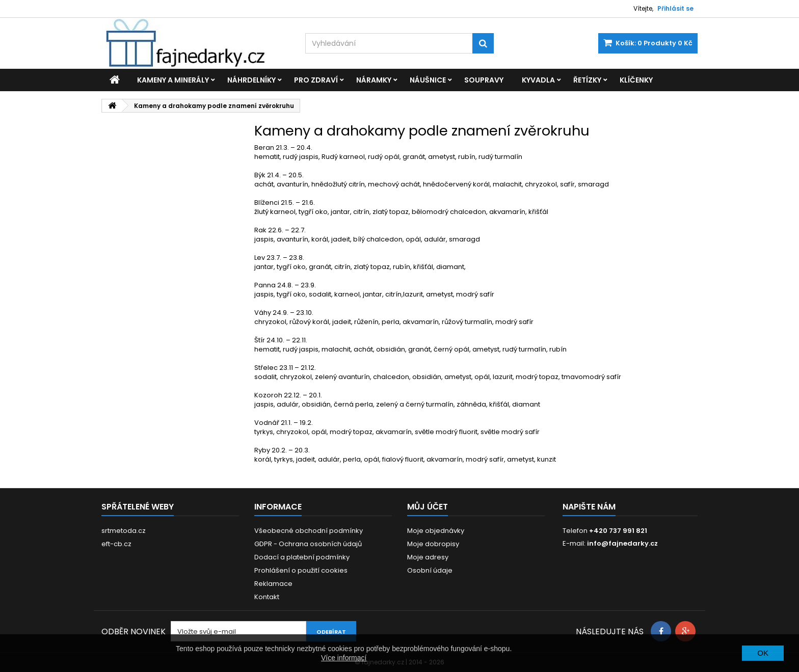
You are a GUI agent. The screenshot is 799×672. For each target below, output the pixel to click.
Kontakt (267, 597)
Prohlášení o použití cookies (301, 570)
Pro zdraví (316, 80)
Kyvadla (538, 80)
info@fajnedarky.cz (622, 543)
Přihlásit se (675, 8)
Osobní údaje (430, 570)
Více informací (344, 658)
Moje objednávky (436, 531)
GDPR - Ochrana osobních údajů (308, 544)
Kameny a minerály (173, 80)
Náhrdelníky (251, 80)
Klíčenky (636, 80)
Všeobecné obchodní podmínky (309, 531)
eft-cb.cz (116, 544)
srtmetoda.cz (124, 531)
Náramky (374, 80)
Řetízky (587, 80)
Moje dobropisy (433, 544)
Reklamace (273, 584)
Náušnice (428, 80)
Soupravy (484, 80)
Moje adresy (428, 557)
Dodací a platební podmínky (302, 557)
